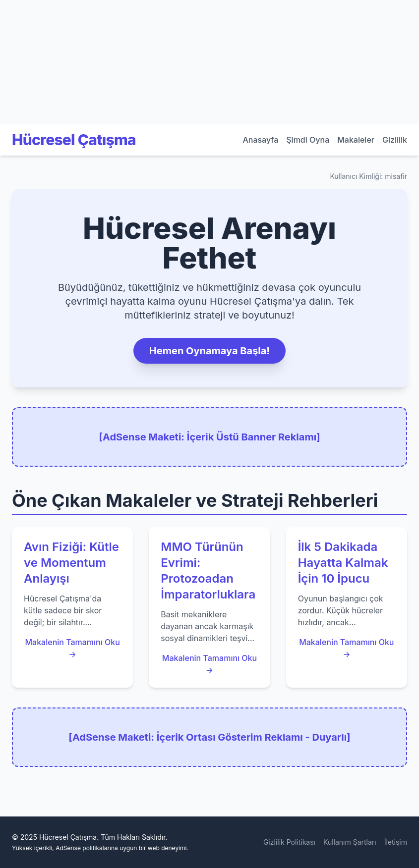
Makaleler (356, 140)
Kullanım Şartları (350, 842)
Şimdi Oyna (308, 140)
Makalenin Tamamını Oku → (72, 648)
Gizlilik (395, 140)
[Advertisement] (74, 62)
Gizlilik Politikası (289, 842)
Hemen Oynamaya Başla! (209, 351)
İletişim (396, 842)
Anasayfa (260, 140)
